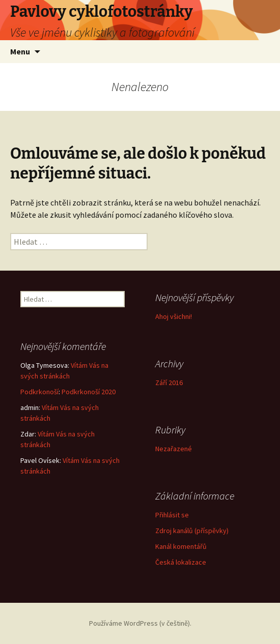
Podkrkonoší (39, 392)
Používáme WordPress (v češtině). (140, 623)
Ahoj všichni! (174, 316)
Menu (20, 51)
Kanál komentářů (181, 546)
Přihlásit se (172, 515)
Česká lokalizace (181, 562)
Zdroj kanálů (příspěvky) (192, 531)
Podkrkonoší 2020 (89, 392)
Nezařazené (174, 449)
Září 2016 (169, 383)
